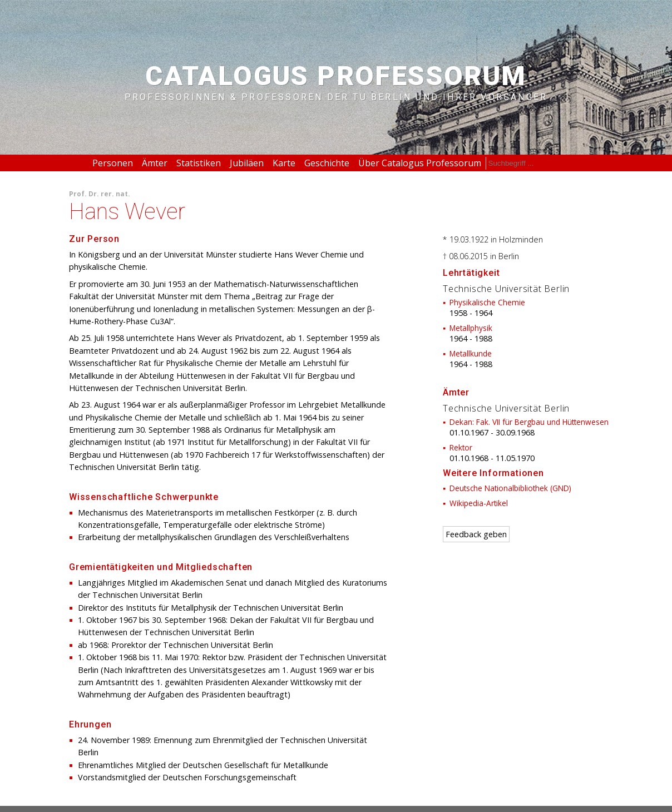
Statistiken (199, 163)
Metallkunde (471, 353)
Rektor (461, 447)
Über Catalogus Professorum (420, 163)
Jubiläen (247, 163)
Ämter (155, 163)
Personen (113, 163)
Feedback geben (476, 534)
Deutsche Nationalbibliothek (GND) (510, 488)
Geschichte (327, 163)
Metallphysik (471, 328)
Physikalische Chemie (487, 302)
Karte (284, 163)
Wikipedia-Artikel (479, 503)
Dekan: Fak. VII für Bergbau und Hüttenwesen (529, 422)
